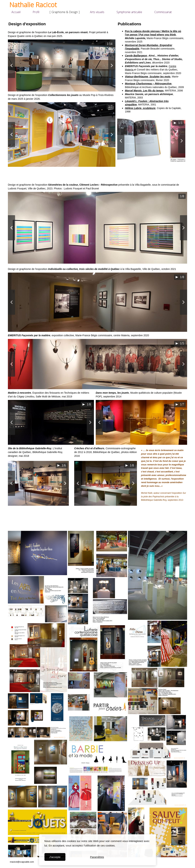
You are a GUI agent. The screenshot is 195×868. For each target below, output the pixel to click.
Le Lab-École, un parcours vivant (68, 32)
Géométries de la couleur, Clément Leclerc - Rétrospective (83, 185)
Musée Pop (89, 95)
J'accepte (55, 857)
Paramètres (97, 857)
